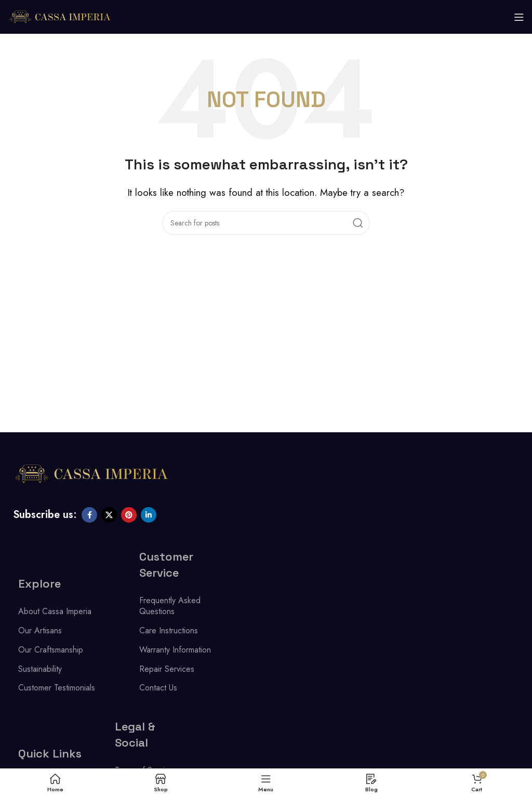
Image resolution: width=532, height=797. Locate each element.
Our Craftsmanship (51, 650)
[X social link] (109, 515)
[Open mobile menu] (519, 17)
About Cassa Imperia (55, 611)
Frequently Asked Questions (170, 606)
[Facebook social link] (89, 515)
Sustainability (40, 669)
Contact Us (158, 688)
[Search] (266, 223)
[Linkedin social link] (149, 515)
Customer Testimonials (57, 688)
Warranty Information (175, 650)
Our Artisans (40, 630)
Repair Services (167, 669)
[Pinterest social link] (129, 515)
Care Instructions (169, 630)
